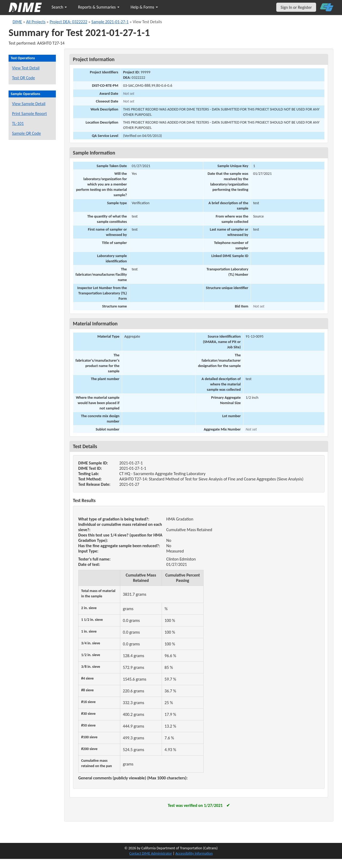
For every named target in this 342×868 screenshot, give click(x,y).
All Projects (36, 22)
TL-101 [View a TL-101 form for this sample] (18, 123)
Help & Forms (144, 7)
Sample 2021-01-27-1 (110, 22)
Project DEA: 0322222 (69, 22)
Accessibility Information (194, 853)
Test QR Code (24, 78)
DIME (17, 22)
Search (59, 7)
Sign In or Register (296, 7)
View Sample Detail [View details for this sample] (29, 104)
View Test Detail (26, 68)
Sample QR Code (26, 133)
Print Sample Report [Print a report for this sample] (29, 114)
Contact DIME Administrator (151, 853)
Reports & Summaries (99, 7)
